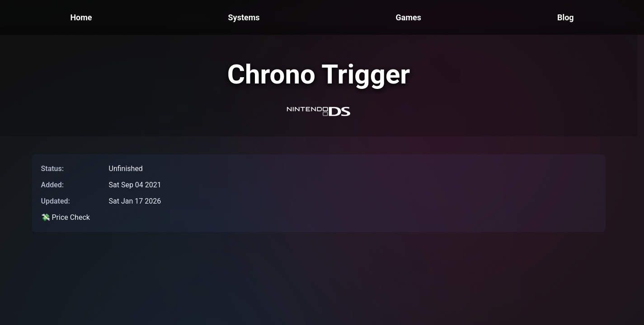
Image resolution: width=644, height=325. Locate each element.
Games (408, 17)
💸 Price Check (66, 217)
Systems (244, 17)
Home (81, 17)
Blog (566, 17)
